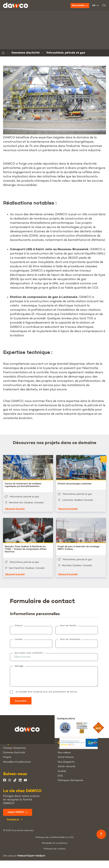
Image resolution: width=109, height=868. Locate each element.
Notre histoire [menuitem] (66, 757)
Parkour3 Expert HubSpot (31, 856)
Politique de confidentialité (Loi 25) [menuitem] (54, 837)
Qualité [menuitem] (62, 771)
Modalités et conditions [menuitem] (55, 843)
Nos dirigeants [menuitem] (66, 762)
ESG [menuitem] (60, 776)
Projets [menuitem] (7, 757)
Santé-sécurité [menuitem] (66, 767)
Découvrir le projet (15, 509)
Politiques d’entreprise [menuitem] (70, 781)
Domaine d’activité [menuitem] (14, 753)
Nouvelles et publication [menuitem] (17, 762)
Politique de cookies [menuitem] (55, 849)
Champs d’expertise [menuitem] (14, 748)
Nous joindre (80, 6)
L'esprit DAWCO (18, 812)
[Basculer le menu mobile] (104, 6)
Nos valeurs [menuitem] (64, 753)
